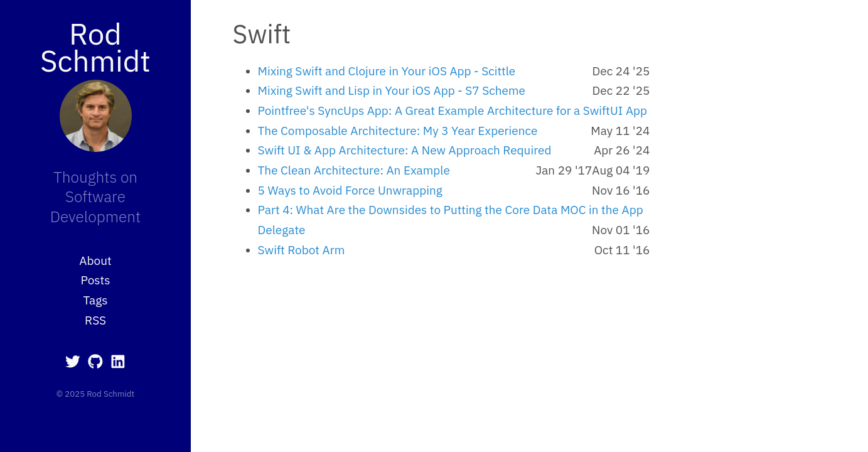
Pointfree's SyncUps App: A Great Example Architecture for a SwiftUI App (453, 110)
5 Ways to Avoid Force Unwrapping (350, 190)
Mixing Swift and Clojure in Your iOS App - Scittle (387, 71)
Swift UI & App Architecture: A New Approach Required (405, 150)
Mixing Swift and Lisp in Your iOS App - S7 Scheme (392, 90)
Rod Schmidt (95, 47)
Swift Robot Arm (302, 250)
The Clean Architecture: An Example (354, 170)
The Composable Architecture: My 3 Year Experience (398, 131)
